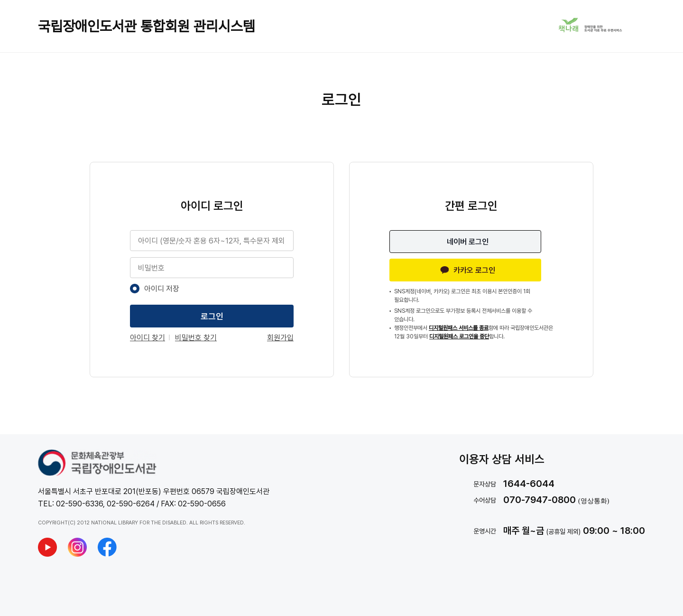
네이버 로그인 (468, 242)
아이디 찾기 (148, 338)
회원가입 (280, 338)
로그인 (212, 316)
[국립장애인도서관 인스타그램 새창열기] (77, 547)
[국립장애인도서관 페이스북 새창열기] (107, 547)
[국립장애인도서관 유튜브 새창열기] (47, 547)
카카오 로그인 (468, 270)
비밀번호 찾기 (196, 338)
